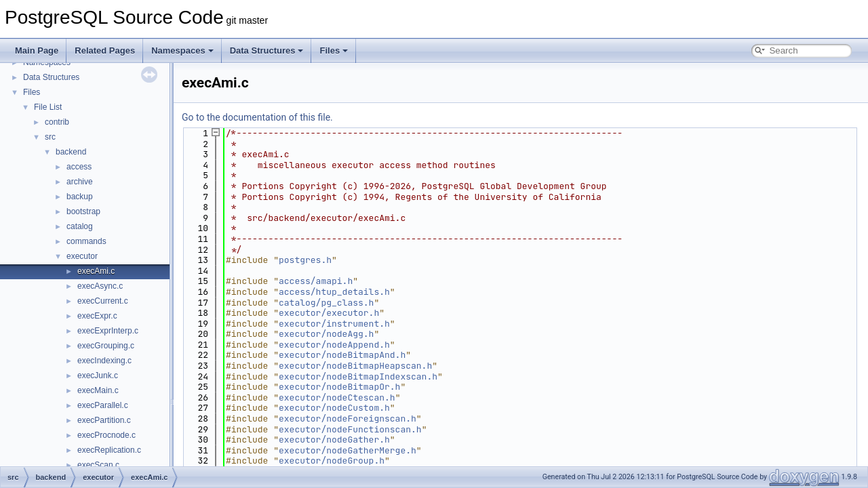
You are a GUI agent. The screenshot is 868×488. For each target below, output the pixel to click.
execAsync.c (100, 286)
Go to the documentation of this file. (257, 117)
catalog (80, 226)
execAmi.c (96, 271)
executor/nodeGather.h (334, 440)
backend (71, 152)
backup (80, 197)
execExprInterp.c (108, 331)
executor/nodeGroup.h (332, 461)
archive (80, 182)
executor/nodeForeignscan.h (348, 419)
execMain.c (98, 390)
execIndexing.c (104, 361)
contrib (57, 122)
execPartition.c (104, 420)
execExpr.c (97, 316)
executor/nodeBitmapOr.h (339, 387)
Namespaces (182, 50)
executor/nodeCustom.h (334, 408)
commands (86, 241)
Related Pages (105, 50)
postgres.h (305, 260)
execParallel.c (103, 405)
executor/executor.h (329, 313)
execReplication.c (109, 450)
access (79, 167)
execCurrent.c (103, 301)
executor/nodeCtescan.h (337, 398)
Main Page (37, 50)
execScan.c (98, 465)
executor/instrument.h (334, 324)
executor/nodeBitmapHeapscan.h (355, 366)
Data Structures (267, 50)
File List (48, 107)
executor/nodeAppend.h (334, 345)
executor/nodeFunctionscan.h (350, 429)
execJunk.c (98, 375)
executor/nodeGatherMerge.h (348, 450)
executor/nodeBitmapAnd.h (342, 355)
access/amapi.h (316, 281)
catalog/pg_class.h (326, 303)
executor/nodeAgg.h (326, 334)
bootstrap (83, 211)
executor (82, 256)
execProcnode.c (106, 435)
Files (334, 50)
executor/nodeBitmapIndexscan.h (358, 377)
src (50, 137)
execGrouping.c (106, 346)
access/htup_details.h (334, 292)
